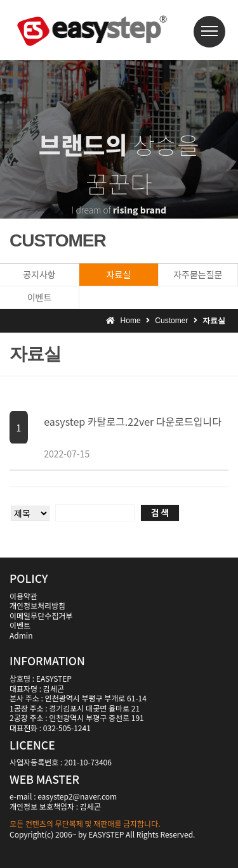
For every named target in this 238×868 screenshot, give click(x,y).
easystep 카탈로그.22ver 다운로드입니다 (133, 421)
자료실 (119, 274)
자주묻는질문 (198, 274)
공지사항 (39, 274)
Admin (21, 635)
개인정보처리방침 (37, 605)
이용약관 (23, 596)
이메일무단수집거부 (41, 616)
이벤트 (40, 297)
